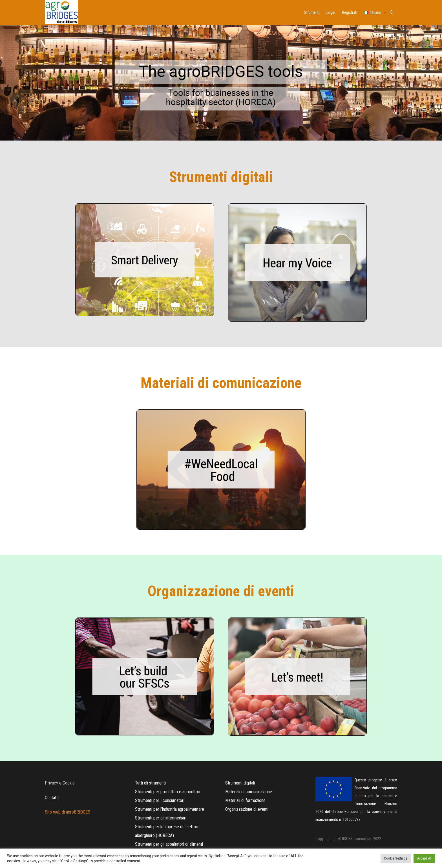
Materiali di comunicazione (249, 792)
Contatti (52, 798)
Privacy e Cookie (60, 783)
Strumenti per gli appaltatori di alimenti (169, 844)
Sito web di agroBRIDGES (68, 812)
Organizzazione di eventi (247, 809)
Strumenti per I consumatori (160, 800)
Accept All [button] (424, 858)
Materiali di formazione (245, 800)
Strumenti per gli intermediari (161, 818)
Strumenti (312, 12)
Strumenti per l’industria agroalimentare (170, 809)
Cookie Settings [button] (396, 858)
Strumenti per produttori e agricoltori (168, 792)
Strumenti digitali (240, 783)
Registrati (350, 12)
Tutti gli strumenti (150, 783)
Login (331, 12)
